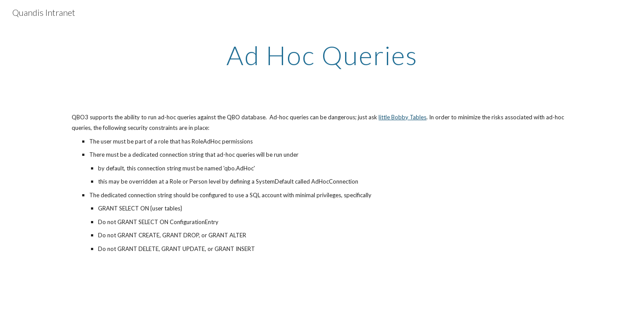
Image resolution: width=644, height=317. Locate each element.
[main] (322, 55)
